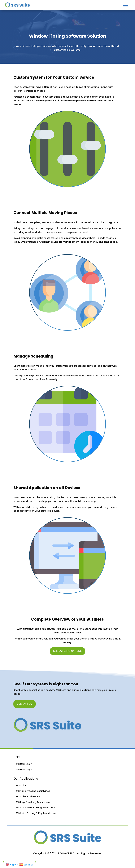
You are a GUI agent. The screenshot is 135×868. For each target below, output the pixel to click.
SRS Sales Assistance (28, 796)
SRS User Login (24, 764)
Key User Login (24, 770)
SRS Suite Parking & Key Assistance (36, 813)
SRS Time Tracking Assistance (33, 791)
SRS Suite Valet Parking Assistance (36, 808)
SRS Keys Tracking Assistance (33, 802)
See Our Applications (67, 651)
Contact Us (25, 704)
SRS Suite (21, 785)
